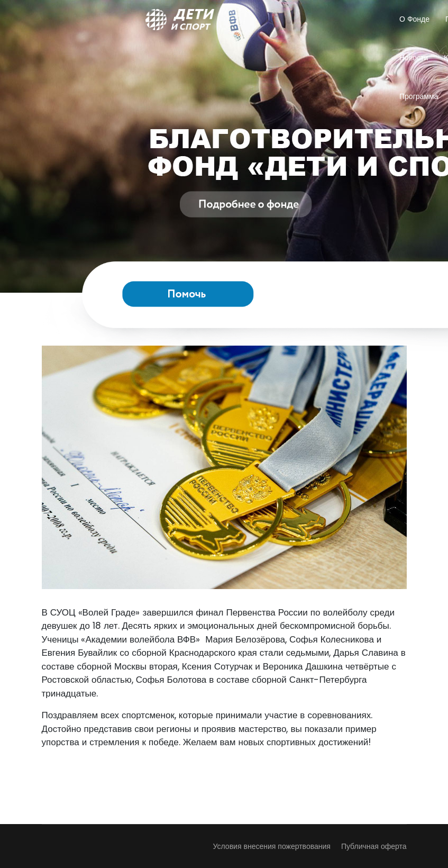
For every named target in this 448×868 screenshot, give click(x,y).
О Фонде (414, 19)
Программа (419, 96)
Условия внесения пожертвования (272, 846)
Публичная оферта (374, 846)
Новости (414, 58)
